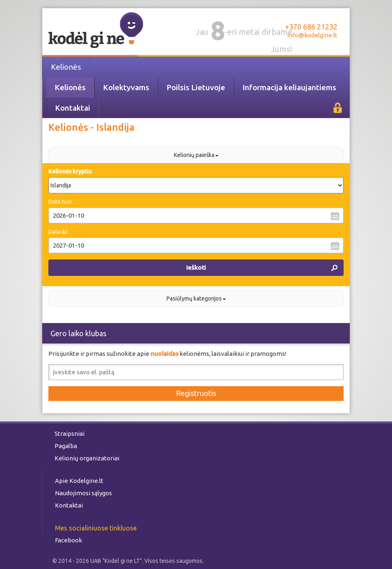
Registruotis (196, 393)
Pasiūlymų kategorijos (196, 298)
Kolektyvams (126, 87)
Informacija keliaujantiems (289, 87)
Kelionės (66, 67)
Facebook (68, 540)
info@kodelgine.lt (312, 35)
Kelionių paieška (196, 155)
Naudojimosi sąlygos (83, 493)
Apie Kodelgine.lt (79, 481)
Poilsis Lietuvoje (196, 87)
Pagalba (66, 446)
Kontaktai (73, 108)
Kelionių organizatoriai (87, 458)
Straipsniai (70, 434)
